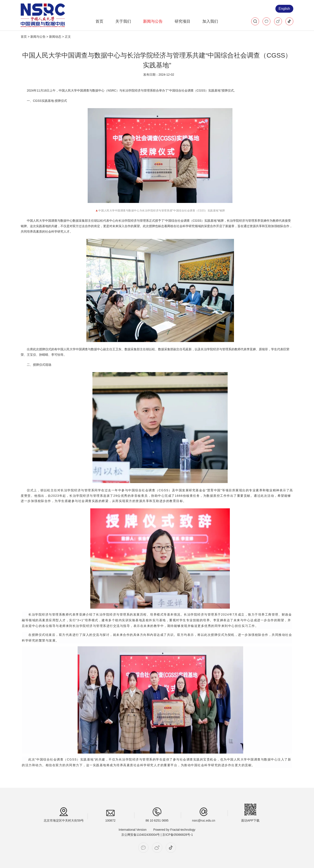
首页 (99, 21)
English (284, 9)
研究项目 (183, 21)
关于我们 (123, 21)
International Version (133, 830)
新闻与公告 (153, 21)
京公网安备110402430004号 (141, 835)
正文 (68, 37)
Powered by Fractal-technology (174, 830)
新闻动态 (55, 37)
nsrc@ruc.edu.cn (204, 820)
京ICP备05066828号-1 (177, 835)
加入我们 (210, 21)
